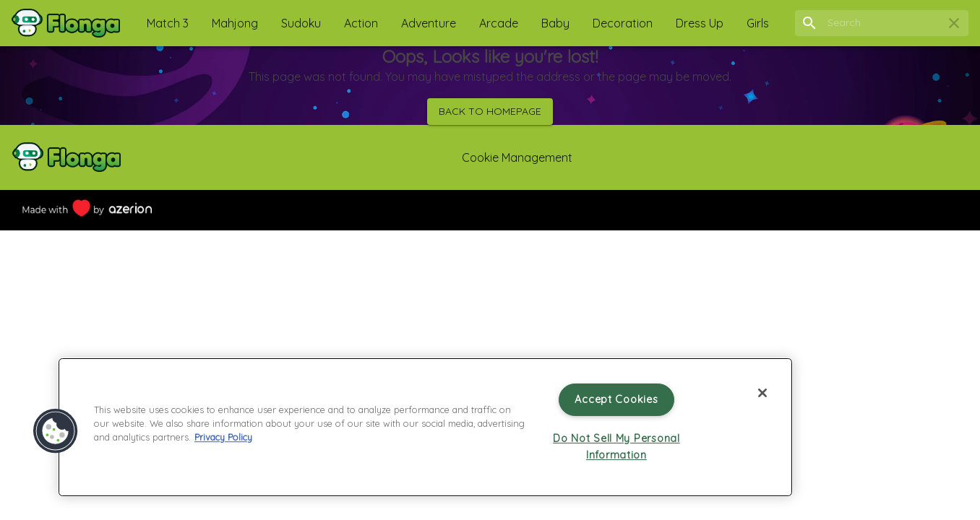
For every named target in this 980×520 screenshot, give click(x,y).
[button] (168, 23)
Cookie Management (517, 157)
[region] (425, 427)
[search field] (882, 23)
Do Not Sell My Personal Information (616, 447)
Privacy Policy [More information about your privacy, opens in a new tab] (223, 437)
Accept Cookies (616, 399)
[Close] (762, 393)
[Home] (66, 23)
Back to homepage (490, 112)
